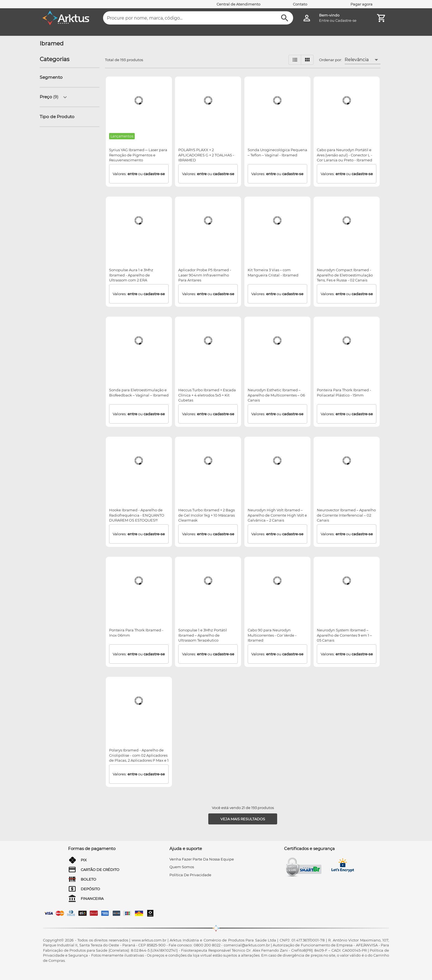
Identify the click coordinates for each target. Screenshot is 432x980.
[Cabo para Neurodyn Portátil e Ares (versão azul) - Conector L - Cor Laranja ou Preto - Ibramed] (347, 101)
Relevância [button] (357, 60)
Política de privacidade (190, 875)
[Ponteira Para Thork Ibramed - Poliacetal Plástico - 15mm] (347, 341)
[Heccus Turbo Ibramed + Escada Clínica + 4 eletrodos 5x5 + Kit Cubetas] (208, 341)
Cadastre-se (346, 20)
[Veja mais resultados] (243, 819)
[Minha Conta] (307, 18)
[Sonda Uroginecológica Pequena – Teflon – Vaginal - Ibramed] (277, 101)
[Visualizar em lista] (295, 60)
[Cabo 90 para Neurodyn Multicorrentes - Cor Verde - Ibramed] (277, 581)
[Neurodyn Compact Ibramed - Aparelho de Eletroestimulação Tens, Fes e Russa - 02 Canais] (347, 221)
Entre (324, 20)
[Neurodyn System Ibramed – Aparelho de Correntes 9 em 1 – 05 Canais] (347, 581)
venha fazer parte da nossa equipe (202, 859)
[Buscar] (285, 18)
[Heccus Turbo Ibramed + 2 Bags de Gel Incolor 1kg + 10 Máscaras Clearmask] (208, 461)
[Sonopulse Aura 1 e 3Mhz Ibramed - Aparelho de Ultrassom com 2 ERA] (139, 221)
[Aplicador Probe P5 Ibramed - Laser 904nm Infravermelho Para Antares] (208, 221)
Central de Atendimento (238, 4)
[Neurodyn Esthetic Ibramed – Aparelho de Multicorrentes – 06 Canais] (277, 341)
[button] (53, 78)
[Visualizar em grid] (307, 60)
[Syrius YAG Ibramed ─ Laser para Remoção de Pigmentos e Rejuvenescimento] (139, 101)
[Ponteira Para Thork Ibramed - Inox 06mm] (139, 581)
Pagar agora (361, 4)
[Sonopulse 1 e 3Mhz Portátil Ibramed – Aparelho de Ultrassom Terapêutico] (208, 581)
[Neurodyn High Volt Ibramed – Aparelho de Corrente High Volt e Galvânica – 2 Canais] (277, 461)
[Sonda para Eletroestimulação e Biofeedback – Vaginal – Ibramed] (139, 341)
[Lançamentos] (122, 136)
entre (132, 174)
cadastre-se (154, 174)
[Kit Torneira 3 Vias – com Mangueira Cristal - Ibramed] (277, 221)
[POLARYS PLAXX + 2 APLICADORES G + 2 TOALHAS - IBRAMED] (208, 101)
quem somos (182, 867)
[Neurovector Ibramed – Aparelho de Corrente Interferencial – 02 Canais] (347, 461)
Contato (300, 4)
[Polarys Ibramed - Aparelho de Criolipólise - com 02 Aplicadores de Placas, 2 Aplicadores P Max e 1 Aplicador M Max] (139, 701)
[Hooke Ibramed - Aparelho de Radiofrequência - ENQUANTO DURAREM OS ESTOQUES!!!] (139, 461)
